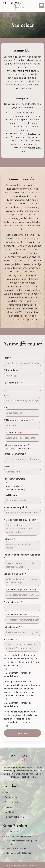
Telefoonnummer (12, 383)
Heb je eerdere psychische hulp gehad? (22, 555)
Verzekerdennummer (14, 454)
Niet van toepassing (15, 490)
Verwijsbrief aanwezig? (15, 479)
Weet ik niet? (24, 449)
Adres (7, 395)
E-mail (7, 408)
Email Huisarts (10, 495)
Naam (7, 358)
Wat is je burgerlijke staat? (16, 614)
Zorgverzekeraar (12, 433)
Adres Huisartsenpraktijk (16, 507)
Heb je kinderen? (12, 627)
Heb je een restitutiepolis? (16, 445)
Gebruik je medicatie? (14, 574)
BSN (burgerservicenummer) (18, 420)
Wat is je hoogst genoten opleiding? (21, 590)
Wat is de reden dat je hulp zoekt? (20, 520)
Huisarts (8, 466)
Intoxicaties (9, 639)
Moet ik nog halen (14, 486)
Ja (7, 449)
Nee (13, 449)
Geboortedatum (11, 370)
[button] (41, 5)
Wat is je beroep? (12, 602)
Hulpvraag (9, 539)
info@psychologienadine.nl (21, 71)
